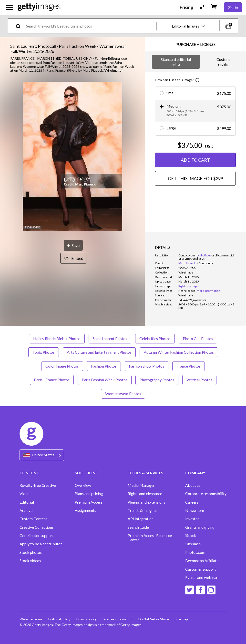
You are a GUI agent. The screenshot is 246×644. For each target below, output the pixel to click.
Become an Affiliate (202, 561)
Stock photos (31, 552)
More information (208, 291)
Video (25, 494)
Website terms (31, 619)
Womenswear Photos (123, 394)
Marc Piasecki (187, 263)
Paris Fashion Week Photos (105, 380)
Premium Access (89, 502)
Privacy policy (86, 619)
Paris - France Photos (52, 380)
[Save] (73, 245)
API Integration (141, 519)
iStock (191, 536)
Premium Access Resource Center (150, 538)
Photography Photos (157, 380)
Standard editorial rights (176, 62)
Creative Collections (37, 527)
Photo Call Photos (198, 338)
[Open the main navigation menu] (10, 7)
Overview (83, 485)
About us (193, 485)
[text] (90, 26)
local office (203, 255)
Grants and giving (200, 527)
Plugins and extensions (146, 502)
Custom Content (33, 519)
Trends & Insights (142, 510)
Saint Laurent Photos (110, 338)
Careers (192, 502)
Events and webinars (202, 577)
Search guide (138, 527)
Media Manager (141, 485)
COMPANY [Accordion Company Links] (195, 473)
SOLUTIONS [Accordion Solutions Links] (86, 473)
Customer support (200, 569)
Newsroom (195, 510)
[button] (72, 157)
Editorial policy (59, 619)
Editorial (27, 502)
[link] (187, 291)
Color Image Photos (62, 366)
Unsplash (193, 544)
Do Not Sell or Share (154, 619)
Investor (192, 519)
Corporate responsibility (206, 494)
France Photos (189, 366)
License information (118, 619)
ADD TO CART (195, 160)
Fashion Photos (104, 366)
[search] (20, 26)
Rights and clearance (145, 494)
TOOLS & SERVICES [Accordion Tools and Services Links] (145, 473)
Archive (26, 510)
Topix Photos (44, 352)
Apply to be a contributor (41, 544)
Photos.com (195, 552)
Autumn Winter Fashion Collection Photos (179, 352)
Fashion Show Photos (147, 366)
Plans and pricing (89, 494)
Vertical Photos (199, 380)
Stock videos (30, 561)
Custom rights (223, 62)
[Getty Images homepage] (39, 7)
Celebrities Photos (155, 338)
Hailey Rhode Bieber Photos (57, 338)
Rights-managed (189, 286)
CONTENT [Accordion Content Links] (29, 473)
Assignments (85, 510)
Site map (181, 619)
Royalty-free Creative (38, 485)
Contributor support (37, 536)
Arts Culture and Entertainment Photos (99, 352)
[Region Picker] (42, 455)
